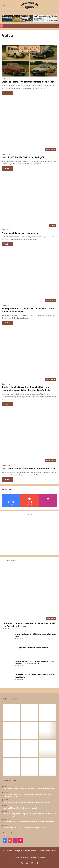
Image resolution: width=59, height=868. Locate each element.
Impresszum (24, 858)
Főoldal (16, 858)
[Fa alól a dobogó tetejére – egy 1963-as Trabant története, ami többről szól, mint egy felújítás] (8, 666)
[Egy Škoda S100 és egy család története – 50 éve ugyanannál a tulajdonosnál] (30, 749)
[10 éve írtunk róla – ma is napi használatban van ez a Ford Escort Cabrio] (8, 680)
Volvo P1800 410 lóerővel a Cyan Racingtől (23, 157)
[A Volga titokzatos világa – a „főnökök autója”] (30, 767)
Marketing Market (50, 851)
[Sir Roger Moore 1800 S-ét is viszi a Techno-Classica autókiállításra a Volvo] (30, 276)
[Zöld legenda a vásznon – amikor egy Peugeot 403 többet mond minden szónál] (11, 749)
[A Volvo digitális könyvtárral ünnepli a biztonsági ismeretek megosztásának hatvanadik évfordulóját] (30, 354)
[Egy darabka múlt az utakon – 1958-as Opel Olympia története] (48, 731)
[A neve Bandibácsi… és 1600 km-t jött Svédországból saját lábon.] (8, 639)
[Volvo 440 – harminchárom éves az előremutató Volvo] (30, 435)
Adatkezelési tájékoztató (37, 858)
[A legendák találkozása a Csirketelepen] (30, 200)
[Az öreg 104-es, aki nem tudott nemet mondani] (8, 653)
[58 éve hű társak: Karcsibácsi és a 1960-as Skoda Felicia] (11, 767)
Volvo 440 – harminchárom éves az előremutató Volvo (28, 468)
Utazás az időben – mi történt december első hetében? (29, 82)
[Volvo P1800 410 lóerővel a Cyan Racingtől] (30, 124)
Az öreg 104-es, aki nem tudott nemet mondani (32, 648)
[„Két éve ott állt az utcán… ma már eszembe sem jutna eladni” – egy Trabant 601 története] (30, 593)
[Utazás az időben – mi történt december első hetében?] (30, 61)
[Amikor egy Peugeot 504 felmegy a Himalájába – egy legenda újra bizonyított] (48, 749)
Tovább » (8, 93)
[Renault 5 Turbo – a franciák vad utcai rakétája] (48, 767)
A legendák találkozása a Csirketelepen (21, 233)
